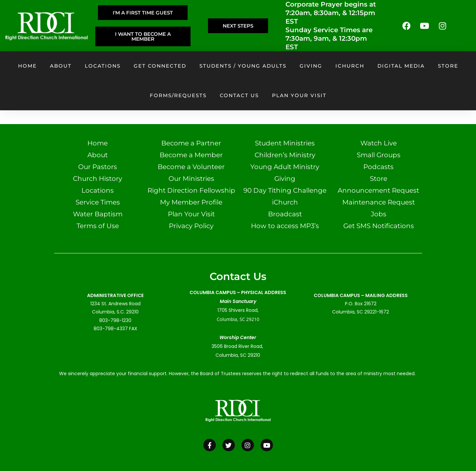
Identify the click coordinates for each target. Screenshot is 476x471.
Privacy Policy (191, 226)
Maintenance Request (379, 202)
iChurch (350, 66)
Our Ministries (191, 179)
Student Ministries (285, 143)
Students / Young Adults (243, 66)
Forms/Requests (178, 95)
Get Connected (160, 66)
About (61, 66)
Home (27, 66)
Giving (311, 66)
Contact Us (239, 95)
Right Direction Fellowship (191, 190)
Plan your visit (299, 95)
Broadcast (285, 214)
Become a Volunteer (191, 167)
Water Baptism (98, 214)
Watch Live (379, 143)
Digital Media (401, 66)
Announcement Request (378, 190)
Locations (103, 66)
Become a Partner (191, 143)
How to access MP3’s (285, 226)
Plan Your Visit (191, 214)
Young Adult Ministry (285, 167)
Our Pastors (98, 167)
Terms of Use (98, 226)
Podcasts (378, 167)
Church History (98, 179)
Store (448, 66)
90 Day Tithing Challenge (285, 190)
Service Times (98, 202)
